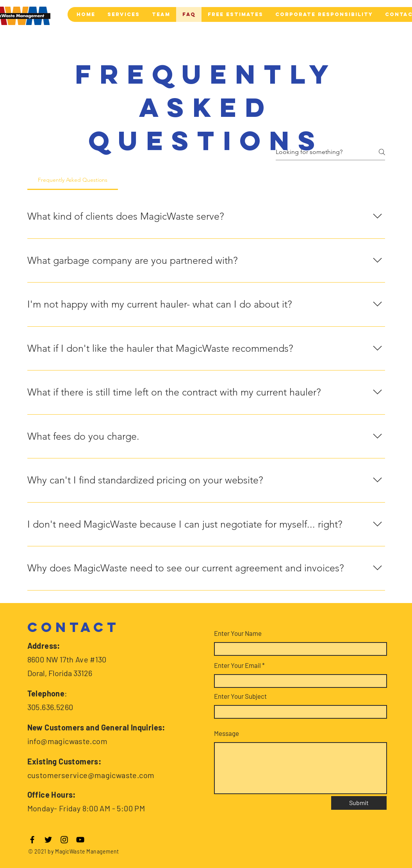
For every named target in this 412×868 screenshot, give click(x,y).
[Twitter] (48, 840)
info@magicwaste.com (68, 741)
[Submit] (359, 803)
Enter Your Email (237, 665)
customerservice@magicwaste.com (91, 775)
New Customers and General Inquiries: (96, 727)
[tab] (73, 180)
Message (227, 733)
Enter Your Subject (240, 696)
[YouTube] (80, 840)
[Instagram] (64, 840)
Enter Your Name (238, 633)
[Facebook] (32, 840)
